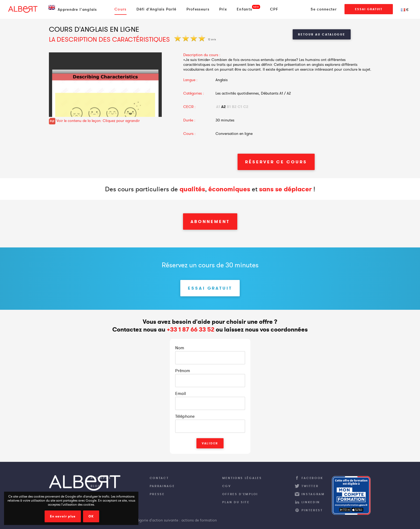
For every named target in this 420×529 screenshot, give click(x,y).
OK (91, 516)
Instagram (313, 494)
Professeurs (198, 9)
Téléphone (185, 416)
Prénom (183, 370)
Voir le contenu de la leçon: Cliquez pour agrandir (94, 121)
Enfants (244, 9)
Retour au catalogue (322, 34)
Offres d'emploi (240, 494)
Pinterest (312, 510)
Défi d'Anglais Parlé (157, 9)
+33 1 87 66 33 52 (191, 330)
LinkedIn (311, 502)
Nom (180, 348)
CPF (274, 9)
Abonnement (210, 222)
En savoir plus (63, 516)
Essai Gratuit (369, 9)
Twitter (310, 486)
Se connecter (324, 9)
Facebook (313, 478)
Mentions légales (242, 478)
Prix (223, 9)
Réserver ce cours (276, 162)
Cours (121, 9)
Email (181, 393)
